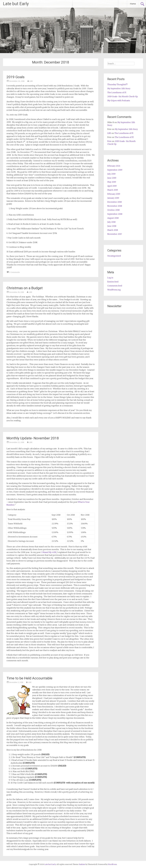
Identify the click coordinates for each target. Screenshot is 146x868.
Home (133, 4)
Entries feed (113, 282)
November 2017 (115, 234)
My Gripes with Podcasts (119, 100)
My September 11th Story (119, 88)
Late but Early (16, 4)
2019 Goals (15, 77)
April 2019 (112, 186)
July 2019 (111, 174)
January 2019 (113, 198)
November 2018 (115, 206)
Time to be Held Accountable (29, 678)
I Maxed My (46, 552)
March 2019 (113, 190)
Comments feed (115, 286)
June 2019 (112, 178)
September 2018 (115, 214)
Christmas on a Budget (25, 288)
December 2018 (114, 202)
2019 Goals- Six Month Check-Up (123, 96)
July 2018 (111, 222)
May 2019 (112, 182)
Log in (110, 278)
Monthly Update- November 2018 (33, 438)
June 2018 (112, 226)
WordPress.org (114, 290)
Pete (109, 141)
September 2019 (115, 170)
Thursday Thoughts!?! (117, 84)
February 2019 (114, 194)
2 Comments (14, 272)
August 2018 (113, 218)
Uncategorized (114, 256)
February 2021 (114, 166)
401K (54, 552)
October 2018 (113, 210)
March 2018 (113, 230)
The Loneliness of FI (117, 92)
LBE (31, 81)
